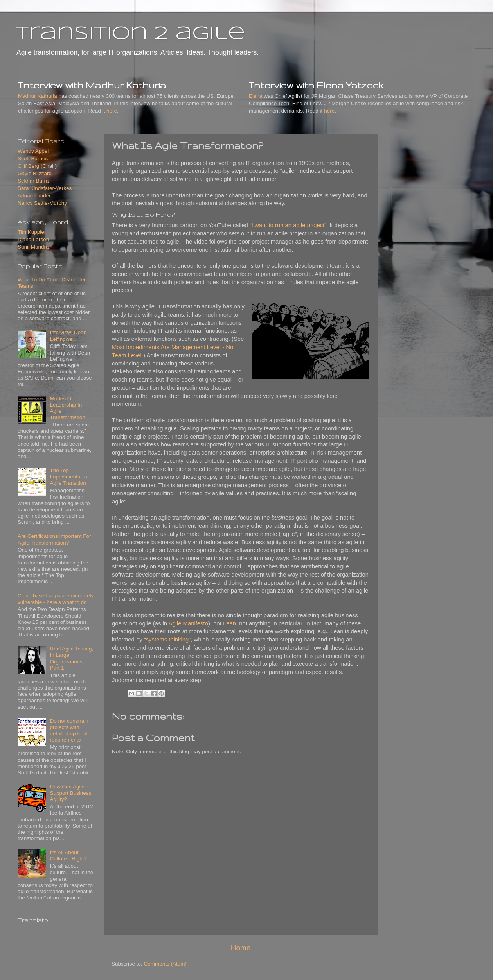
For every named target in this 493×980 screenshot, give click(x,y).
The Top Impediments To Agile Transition (68, 477)
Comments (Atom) (166, 964)
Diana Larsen (33, 239)
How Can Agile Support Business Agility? (70, 793)
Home (241, 948)
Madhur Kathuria (38, 96)
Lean (229, 623)
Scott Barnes (33, 159)
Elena (256, 96)
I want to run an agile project (288, 225)
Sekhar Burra (33, 181)
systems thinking (167, 640)
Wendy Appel (33, 151)
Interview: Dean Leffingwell (68, 336)
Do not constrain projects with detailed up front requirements (69, 731)
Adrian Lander (34, 196)
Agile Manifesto (188, 623)
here (112, 111)
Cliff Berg (28, 166)
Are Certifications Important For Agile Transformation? (54, 539)
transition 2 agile (130, 34)
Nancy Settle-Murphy (42, 203)
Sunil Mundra (33, 247)
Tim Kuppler (32, 232)
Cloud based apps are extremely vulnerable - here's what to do (56, 599)
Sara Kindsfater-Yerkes (45, 188)
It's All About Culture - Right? (68, 855)
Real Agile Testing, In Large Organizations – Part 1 (71, 658)
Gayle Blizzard (35, 173)
